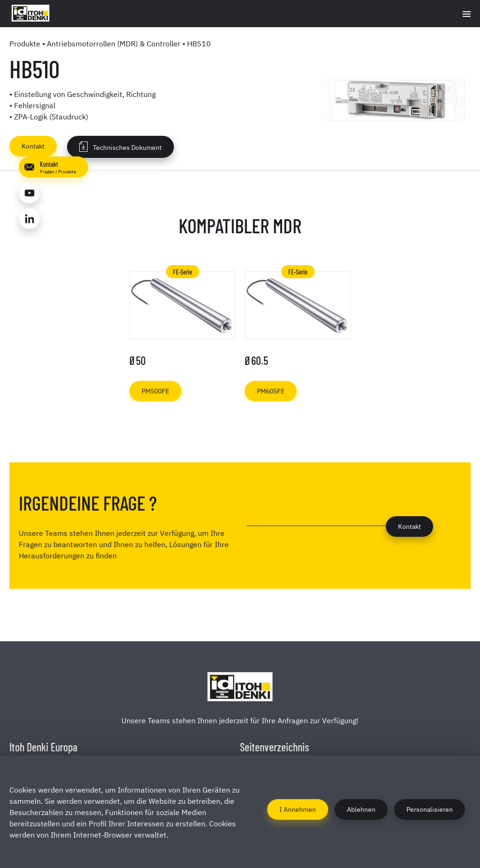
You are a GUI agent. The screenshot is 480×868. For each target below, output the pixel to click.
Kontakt (33, 145)
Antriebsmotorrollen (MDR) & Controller (114, 43)
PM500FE (155, 390)
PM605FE (271, 390)
